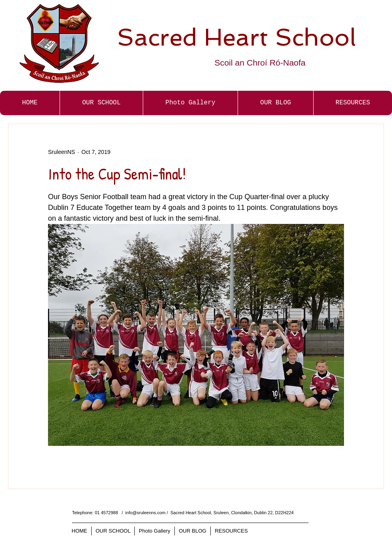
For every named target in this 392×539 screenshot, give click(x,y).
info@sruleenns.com (145, 513)
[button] (190, 103)
